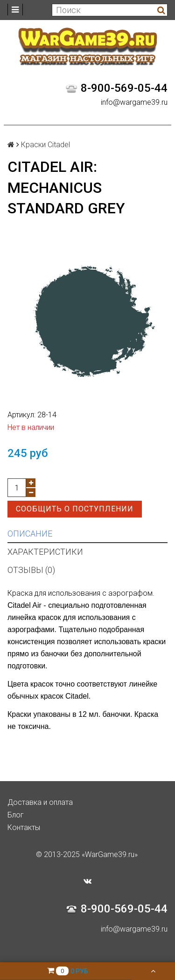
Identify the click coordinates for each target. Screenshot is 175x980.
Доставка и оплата (40, 802)
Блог (16, 815)
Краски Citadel (45, 145)
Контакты (24, 827)
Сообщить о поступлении (75, 509)
